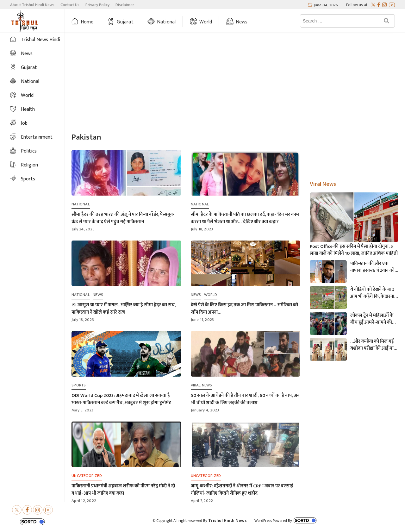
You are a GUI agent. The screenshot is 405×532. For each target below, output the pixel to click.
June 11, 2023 (202, 320)
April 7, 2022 (202, 501)
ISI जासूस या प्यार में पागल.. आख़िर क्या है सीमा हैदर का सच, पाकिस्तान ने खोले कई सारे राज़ (124, 309)
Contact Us (70, 5)
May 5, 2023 (82, 410)
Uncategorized (87, 476)
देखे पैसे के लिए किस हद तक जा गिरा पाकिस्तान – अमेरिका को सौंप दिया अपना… (244, 309)
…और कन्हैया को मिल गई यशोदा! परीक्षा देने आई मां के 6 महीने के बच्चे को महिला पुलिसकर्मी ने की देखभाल (372, 345)
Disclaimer (125, 5)
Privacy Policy (97, 5)
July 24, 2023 (83, 229)
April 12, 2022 (84, 501)
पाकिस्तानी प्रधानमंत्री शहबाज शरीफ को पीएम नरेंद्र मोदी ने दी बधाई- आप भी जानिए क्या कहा (123, 490)
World (206, 22)
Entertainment (37, 137)
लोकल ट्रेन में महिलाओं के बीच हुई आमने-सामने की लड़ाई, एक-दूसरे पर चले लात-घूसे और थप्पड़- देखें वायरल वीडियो (372, 319)
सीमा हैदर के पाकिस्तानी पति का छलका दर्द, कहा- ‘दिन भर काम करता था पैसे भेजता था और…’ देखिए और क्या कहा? (245, 218)
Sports (28, 179)
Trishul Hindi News (227, 520)
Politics (29, 151)
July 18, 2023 (202, 229)
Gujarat (125, 22)
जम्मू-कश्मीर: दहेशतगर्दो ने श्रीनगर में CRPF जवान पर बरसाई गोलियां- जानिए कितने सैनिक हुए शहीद (242, 490)
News (242, 22)
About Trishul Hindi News (32, 5)
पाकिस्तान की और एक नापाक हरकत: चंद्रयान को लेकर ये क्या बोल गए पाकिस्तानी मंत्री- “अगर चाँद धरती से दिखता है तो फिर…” (374, 267)
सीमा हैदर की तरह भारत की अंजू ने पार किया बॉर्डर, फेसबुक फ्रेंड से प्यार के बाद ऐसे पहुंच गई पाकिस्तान (123, 218)
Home (87, 22)
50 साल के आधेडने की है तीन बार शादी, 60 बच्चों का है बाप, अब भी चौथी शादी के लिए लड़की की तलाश (245, 399)
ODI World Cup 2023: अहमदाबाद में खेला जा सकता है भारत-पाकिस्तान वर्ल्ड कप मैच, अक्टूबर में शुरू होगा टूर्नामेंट (121, 399)
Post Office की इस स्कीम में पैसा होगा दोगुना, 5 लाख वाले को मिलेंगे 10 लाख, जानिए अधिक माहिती (354, 250)
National (166, 22)
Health (28, 109)
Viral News (202, 385)
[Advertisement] (235, 84)
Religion (29, 165)
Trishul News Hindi (40, 40)
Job (24, 123)
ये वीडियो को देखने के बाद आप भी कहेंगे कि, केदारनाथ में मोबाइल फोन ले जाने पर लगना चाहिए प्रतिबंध (374, 293)
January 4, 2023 (205, 410)
